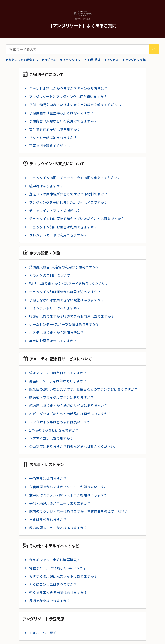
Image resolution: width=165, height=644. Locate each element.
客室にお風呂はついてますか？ (53, 341)
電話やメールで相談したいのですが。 (58, 568)
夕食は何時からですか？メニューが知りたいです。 (68, 487)
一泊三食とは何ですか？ (48, 478)
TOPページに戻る (43, 633)
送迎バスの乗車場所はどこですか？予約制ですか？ (68, 194)
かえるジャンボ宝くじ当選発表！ (55, 560)
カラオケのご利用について (50, 275)
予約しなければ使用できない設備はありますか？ (67, 300)
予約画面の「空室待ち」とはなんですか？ (61, 113)
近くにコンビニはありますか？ (53, 584)
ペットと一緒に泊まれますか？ (53, 137)
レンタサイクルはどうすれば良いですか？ (62, 422)
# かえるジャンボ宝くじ (22, 60)
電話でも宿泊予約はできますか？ (55, 129)
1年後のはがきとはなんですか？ (54, 430)
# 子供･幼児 (93, 60)
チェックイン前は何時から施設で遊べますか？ (65, 292)
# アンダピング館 (134, 60)
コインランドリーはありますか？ (55, 308)
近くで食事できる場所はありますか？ (58, 592)
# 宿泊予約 (49, 60)
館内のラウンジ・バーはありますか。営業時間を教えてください (78, 511)
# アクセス (111, 60)
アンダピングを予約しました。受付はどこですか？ (68, 202)
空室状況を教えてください (49, 146)
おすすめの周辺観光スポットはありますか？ (63, 576)
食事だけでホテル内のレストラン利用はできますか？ (70, 495)
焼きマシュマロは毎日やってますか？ (58, 373)
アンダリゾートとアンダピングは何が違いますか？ (68, 96)
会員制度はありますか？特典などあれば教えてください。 (73, 446)
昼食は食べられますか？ (48, 519)
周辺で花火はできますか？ (50, 601)
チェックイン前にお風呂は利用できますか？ (63, 227)
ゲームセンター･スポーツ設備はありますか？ (64, 324)
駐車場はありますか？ (46, 186)
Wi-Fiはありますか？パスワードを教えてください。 (69, 283)
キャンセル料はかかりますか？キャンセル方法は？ (68, 88)
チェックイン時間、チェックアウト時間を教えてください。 (75, 178)
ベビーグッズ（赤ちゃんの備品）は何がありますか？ (70, 414)
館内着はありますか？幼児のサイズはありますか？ (68, 405)
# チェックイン (70, 60)
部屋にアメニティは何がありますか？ (58, 381)
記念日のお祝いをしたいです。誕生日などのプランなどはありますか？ (83, 389)
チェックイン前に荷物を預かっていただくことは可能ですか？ (77, 219)
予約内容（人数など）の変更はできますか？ (63, 121)
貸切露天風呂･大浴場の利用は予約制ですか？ (64, 267)
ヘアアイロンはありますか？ (51, 438)
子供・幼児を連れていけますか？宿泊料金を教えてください (75, 105)
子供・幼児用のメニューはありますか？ (60, 503)
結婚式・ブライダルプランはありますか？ (61, 397)
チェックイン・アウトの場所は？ (55, 210)
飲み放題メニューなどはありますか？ (58, 528)
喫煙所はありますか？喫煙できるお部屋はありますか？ (72, 316)
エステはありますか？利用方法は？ (56, 332)
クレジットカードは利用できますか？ (58, 235)
